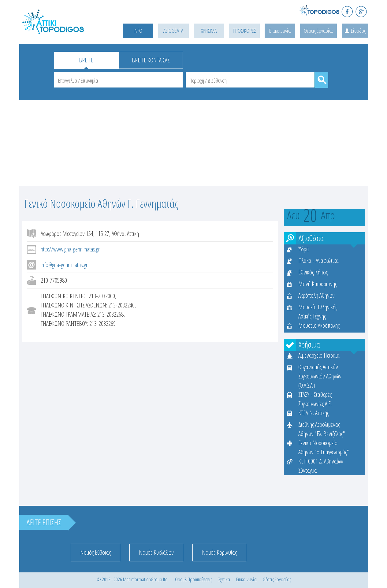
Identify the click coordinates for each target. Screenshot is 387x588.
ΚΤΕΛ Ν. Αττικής (314, 413)
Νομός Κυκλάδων (156, 552)
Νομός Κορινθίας (219, 552)
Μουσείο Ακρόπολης (319, 325)
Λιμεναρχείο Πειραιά (319, 355)
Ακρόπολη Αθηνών (316, 295)
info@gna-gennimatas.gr (64, 265)
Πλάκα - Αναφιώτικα (318, 261)
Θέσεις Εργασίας (318, 31)
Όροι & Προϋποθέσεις (193, 579)
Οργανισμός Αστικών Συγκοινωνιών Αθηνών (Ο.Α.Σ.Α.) (320, 376)
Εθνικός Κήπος (313, 272)
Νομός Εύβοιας (95, 552)
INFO (138, 31)
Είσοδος (358, 31)
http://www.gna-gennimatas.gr (70, 249)
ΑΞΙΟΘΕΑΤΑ (173, 31)
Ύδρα (304, 249)
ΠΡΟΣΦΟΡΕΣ (244, 31)
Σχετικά (224, 579)
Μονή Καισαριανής (318, 284)
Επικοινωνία (280, 31)
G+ (361, 11)
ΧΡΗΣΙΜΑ (209, 31)
